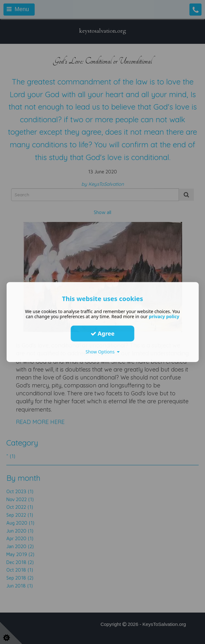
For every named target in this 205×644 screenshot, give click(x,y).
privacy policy (164, 316)
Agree (103, 333)
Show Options (102, 352)
